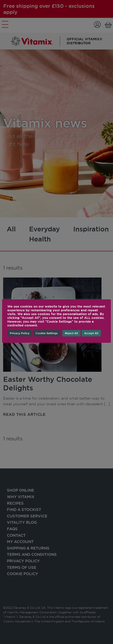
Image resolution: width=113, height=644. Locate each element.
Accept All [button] (91, 333)
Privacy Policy (20, 333)
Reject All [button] (71, 333)
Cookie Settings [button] (47, 333)
